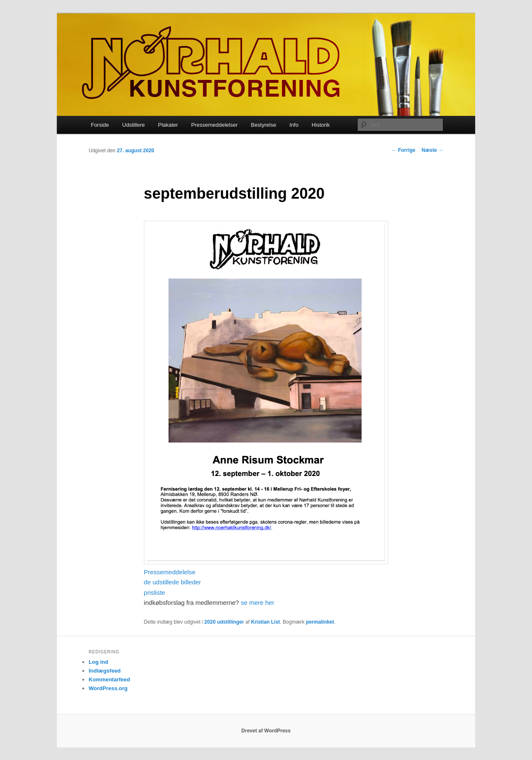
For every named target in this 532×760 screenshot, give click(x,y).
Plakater (168, 125)
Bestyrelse (264, 125)
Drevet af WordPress (266, 731)
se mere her (258, 603)
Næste (432, 150)
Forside (100, 125)
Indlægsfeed (105, 671)
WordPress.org (108, 688)
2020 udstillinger (224, 622)
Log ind (98, 662)
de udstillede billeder (173, 582)
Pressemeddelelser (214, 125)
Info (294, 125)
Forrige (403, 150)
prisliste (155, 592)
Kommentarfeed (109, 679)
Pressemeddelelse (170, 572)
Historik (321, 125)
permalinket (320, 622)
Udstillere (133, 125)
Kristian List (265, 622)
